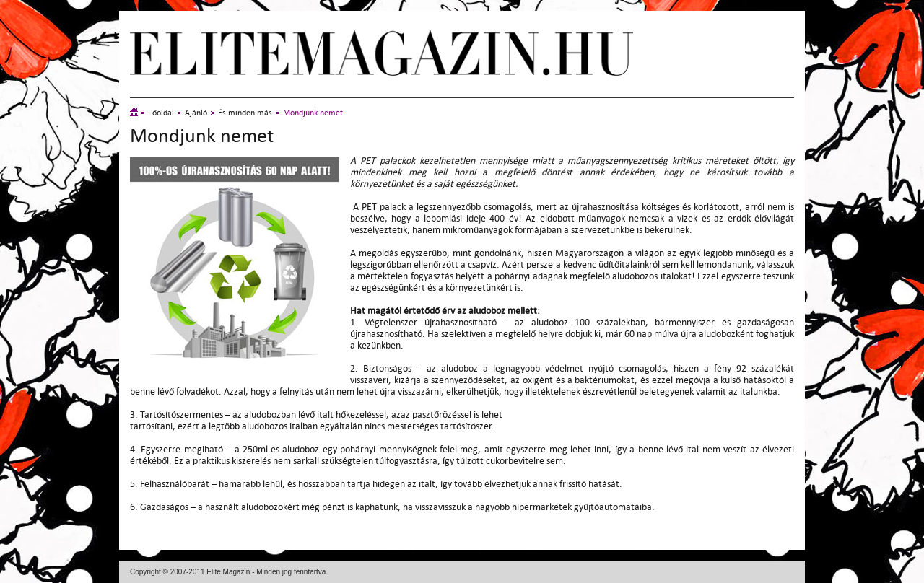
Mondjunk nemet (313, 113)
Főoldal (161, 113)
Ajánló (196, 113)
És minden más (245, 113)
